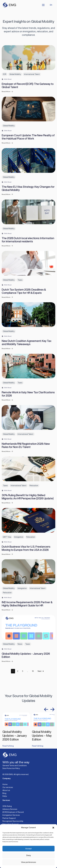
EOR (5, 74)
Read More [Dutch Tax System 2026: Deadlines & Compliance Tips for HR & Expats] (7, 297)
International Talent (32, 74)
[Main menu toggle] (43, 5)
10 (33, 671)
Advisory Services (10, 809)
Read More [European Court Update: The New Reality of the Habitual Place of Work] (7, 143)
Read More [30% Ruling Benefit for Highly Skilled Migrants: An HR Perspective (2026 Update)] (7, 503)
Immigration (19, 537)
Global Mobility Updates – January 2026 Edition (15, 736)
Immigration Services (11, 815)
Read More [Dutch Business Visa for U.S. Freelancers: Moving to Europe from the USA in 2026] (7, 554)
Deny (28, 855)
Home (5, 784)
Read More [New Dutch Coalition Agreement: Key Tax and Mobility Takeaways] (7, 349)
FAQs (5, 796)
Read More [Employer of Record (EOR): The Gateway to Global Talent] (7, 92)
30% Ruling (7, 806)
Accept (28, 849)
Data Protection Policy (11, 768)
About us (6, 790)
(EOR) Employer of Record (13, 812)
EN (51, 5)
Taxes (20, 280)
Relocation (34, 486)
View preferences (28, 862)
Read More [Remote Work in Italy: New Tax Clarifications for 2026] (7, 400)
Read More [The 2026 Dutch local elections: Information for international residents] (7, 246)
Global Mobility (15, 74)
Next (41, 671)
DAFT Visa (7, 537)
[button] (53, 828)
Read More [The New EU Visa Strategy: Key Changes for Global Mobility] (7, 194)
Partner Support (9, 818)
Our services (8, 787)
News (20, 644)
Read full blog (8, 746)
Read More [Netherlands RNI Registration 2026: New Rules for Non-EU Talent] (7, 451)
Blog (4, 793)
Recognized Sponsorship (13, 821)
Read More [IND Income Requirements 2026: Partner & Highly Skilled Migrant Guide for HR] (7, 610)
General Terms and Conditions (15, 766)
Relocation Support (11, 824)
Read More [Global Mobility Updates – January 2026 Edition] (7, 661)
